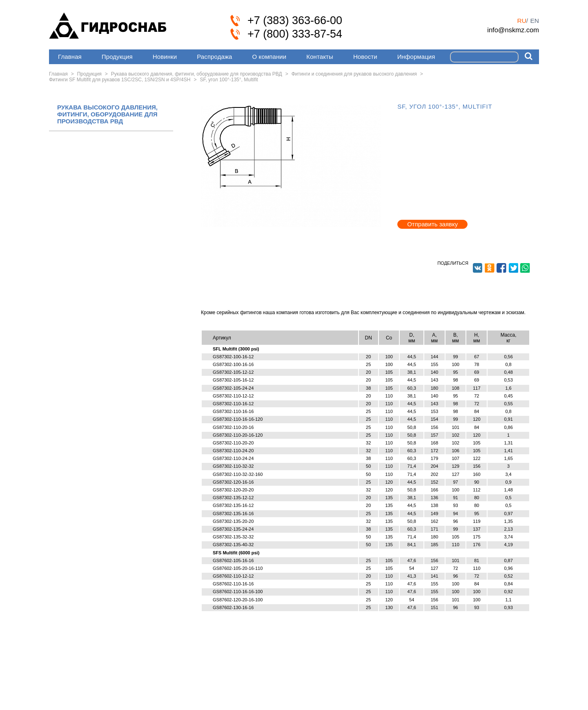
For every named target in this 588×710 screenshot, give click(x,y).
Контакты (320, 57)
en (535, 21)
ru (521, 21)
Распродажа (214, 57)
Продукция (117, 57)
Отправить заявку (432, 224)
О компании (269, 57)
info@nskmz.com (513, 30)
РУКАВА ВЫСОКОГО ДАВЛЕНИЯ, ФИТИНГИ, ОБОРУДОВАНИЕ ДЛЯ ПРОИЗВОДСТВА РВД (107, 114)
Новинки (165, 57)
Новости (365, 57)
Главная (70, 57)
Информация (416, 57)
